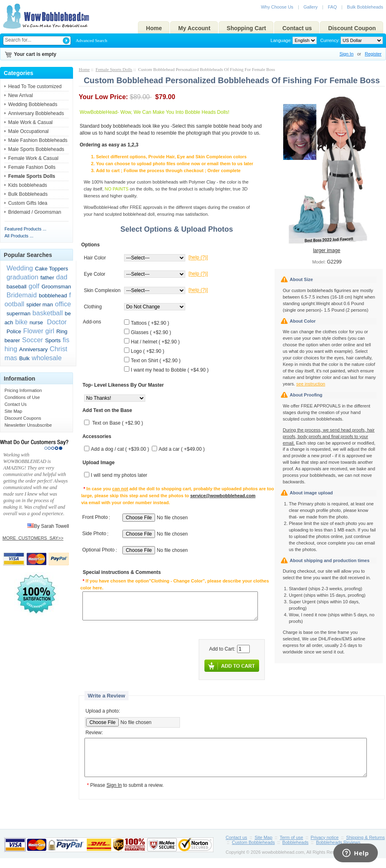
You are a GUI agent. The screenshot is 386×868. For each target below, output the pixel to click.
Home (154, 28)
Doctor (56, 322)
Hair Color (95, 258)
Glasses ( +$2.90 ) (151, 332)
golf (34, 286)
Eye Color (94, 274)
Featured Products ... (26, 229)
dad (62, 277)
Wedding (20, 268)
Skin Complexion (102, 290)
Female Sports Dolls (114, 69)
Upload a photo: (103, 711)
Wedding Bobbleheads (33, 104)
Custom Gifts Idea (28, 203)
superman (19, 313)
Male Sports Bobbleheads (36, 149)
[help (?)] (198, 258)
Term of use (292, 845)
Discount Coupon (352, 28)
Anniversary (33, 349)
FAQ (332, 7)
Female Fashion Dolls (32, 167)
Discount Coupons (23, 418)
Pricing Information (23, 390)
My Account (194, 28)
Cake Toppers (52, 269)
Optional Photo (98, 550)
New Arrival (21, 95)
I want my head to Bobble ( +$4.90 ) (170, 370)
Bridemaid (22, 295)
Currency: (329, 40)
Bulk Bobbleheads (365, 7)
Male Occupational (28, 131)
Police (14, 331)
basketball (48, 313)
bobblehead (53, 296)
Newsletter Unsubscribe (28, 425)
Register (373, 54)
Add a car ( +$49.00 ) (182, 449)
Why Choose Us (277, 7)
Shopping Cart (246, 28)
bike (21, 322)
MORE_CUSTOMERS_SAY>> (33, 538)
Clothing (93, 307)
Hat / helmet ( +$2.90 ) (155, 342)
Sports (53, 340)
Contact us (297, 28)
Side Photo (94, 534)
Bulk (24, 358)
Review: (94, 733)
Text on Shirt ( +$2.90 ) (156, 361)
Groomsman (57, 287)
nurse (36, 322)
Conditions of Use (22, 397)
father (47, 278)
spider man (40, 304)
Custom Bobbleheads (253, 850)
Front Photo (95, 518)
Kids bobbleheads (28, 185)
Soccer (32, 340)
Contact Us (16, 404)
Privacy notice (324, 845)
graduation (22, 277)
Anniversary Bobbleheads (36, 113)
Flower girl (39, 331)
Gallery (311, 7)
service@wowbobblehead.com (223, 496)
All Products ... (19, 236)
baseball (17, 287)
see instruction (311, 384)
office (63, 304)
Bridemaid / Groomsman (35, 212)
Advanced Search (91, 40)
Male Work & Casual (30, 122)
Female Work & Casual (33, 158)
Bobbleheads (295, 850)
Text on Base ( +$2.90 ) (118, 423)
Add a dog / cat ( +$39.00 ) (120, 449)
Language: (281, 40)
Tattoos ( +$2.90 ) (150, 323)
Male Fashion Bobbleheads (38, 140)
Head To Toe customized (35, 86)
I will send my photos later (119, 476)
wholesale (47, 358)
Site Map (13, 411)
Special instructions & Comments (122, 573)
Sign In (346, 54)
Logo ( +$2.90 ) (148, 351)
